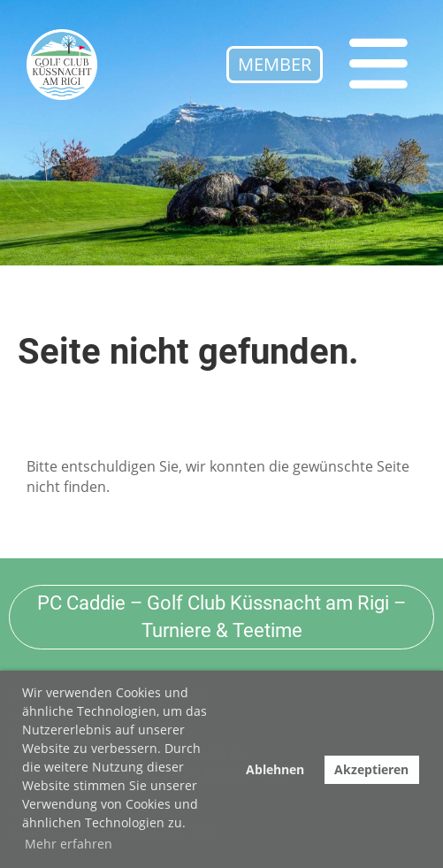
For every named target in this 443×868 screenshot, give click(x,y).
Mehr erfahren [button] (69, 844)
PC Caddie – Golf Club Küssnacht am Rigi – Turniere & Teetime (221, 617)
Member (275, 64)
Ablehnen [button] (275, 769)
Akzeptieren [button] (371, 769)
